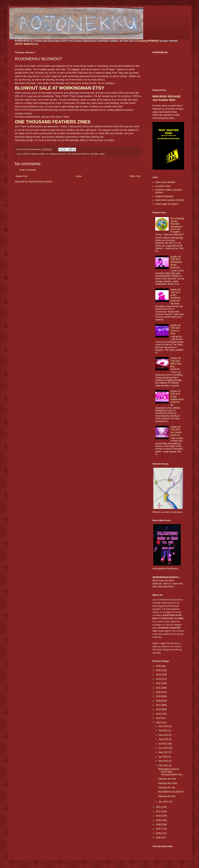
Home (79, 176)
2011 (159, 812)
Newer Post (22, 176)
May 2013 (164, 752)
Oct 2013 (163, 731)
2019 (159, 696)
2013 (159, 723)
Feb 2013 (164, 765)
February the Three (168, 783)
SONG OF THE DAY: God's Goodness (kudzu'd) (176, 295)
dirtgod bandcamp (164, 196)
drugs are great (38, 154)
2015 (159, 714)
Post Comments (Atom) (40, 182)
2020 (159, 692)
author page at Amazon (167, 204)
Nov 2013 (164, 726)
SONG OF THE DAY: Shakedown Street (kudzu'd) (176, 262)
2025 (159, 670)
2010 (159, 816)
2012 (159, 807)
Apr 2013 (163, 757)
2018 (159, 701)
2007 (159, 829)
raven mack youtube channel (170, 200)
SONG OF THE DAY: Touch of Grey (176, 329)
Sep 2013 (164, 735)
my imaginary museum (56, 154)
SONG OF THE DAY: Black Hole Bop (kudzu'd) (176, 364)
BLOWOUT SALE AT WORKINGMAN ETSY (60, 88)
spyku (102, 154)
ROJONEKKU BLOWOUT (171, 792)
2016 (159, 709)
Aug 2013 (164, 739)
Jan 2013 (164, 802)
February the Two (167, 788)
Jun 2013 (164, 748)
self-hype (94, 154)
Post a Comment (28, 170)
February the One (167, 796)
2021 (159, 688)
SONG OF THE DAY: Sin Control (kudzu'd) (176, 431)
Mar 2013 (164, 761)
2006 (159, 833)
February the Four (167, 779)
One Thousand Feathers (78, 154)
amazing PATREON (148, 41)
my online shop (163, 186)
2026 (159, 666)
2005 (159, 838)
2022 (159, 683)
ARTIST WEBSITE (24, 44)
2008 (159, 825)
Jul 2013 (163, 744)
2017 (159, 705)
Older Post (135, 176)
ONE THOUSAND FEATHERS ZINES (53, 122)
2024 (159, 675)
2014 (159, 718)
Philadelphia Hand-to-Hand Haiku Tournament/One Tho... (171, 772)
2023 (159, 679)
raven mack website (165, 182)
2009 (159, 820)
